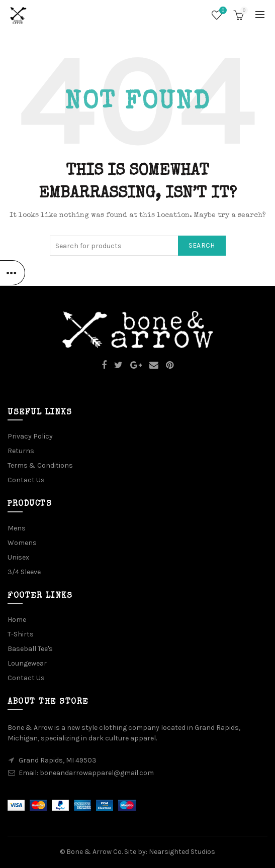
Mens (17, 528)
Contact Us (26, 480)
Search (202, 245)
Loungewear (27, 663)
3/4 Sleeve (24, 572)
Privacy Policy (30, 436)
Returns (21, 451)
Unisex (18, 557)
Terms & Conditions (40, 465)
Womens (22, 543)
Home (17, 620)
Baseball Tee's (30, 649)
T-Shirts (21, 634)
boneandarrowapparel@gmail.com (97, 773)
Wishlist (222, 11)
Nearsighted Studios (182, 852)
